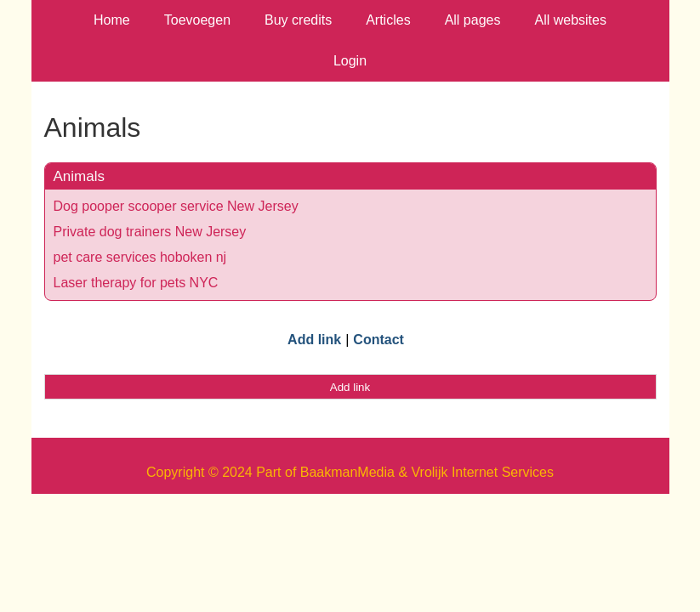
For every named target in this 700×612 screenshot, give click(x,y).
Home (112, 20)
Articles (388, 20)
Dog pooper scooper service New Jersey (176, 206)
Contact (378, 340)
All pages (473, 20)
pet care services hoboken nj (140, 257)
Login (350, 61)
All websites (570, 20)
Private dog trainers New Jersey (150, 232)
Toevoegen (197, 20)
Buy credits (298, 20)
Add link (314, 340)
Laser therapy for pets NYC (136, 283)
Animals (79, 176)
